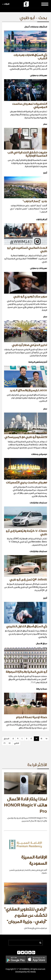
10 (22, 739)
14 (41, 739)
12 (31, 739)
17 (10, 743)
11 (27, 739)
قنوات (6, 4)
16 (4, 743)
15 (46, 739)
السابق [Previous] (6, 739)
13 (36, 739)
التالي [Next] (16, 743)
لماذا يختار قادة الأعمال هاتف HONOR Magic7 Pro (26, 805)
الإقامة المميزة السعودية (34, 860)
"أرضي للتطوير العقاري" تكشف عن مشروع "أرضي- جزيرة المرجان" (26, 915)
